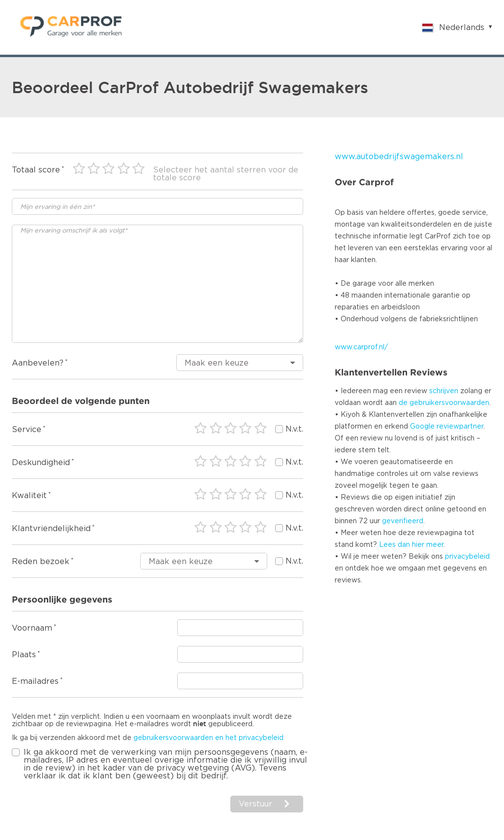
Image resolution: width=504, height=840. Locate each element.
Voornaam (32, 628)
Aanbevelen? (38, 363)
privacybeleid (467, 557)
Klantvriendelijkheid (51, 529)
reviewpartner (460, 427)
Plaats (24, 655)
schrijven (444, 391)
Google (422, 427)
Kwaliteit (29, 496)
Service (27, 430)
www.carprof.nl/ (361, 347)
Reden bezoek (41, 562)
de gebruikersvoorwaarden (444, 403)
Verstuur (255, 804)
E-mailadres (35, 681)
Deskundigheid (41, 463)
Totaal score (36, 170)
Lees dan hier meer (411, 545)
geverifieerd (403, 521)
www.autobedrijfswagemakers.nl (399, 157)
